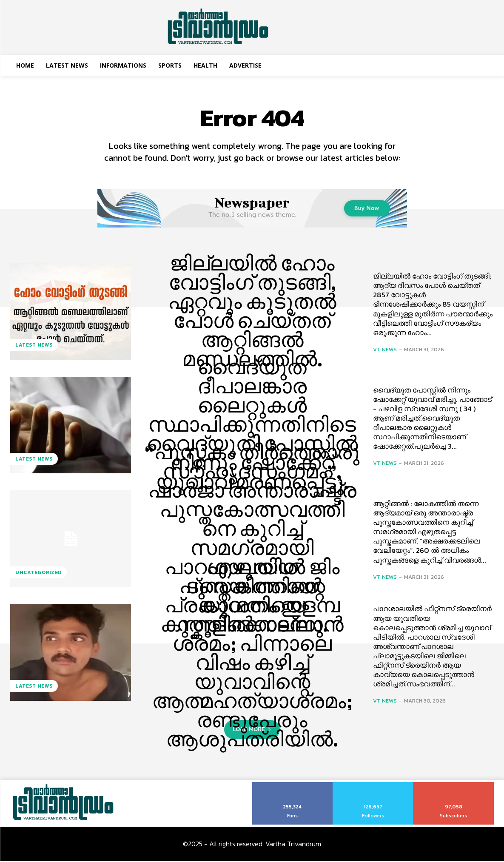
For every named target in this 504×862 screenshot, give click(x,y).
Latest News (34, 346)
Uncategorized (38, 573)
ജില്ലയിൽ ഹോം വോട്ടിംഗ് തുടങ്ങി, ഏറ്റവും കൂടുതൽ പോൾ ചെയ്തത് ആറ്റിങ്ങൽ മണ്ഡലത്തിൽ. (252, 312)
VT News (385, 350)
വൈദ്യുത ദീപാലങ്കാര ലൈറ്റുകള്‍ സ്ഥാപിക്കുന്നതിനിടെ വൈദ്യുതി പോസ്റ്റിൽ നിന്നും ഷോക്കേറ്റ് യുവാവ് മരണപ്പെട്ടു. (252, 426)
